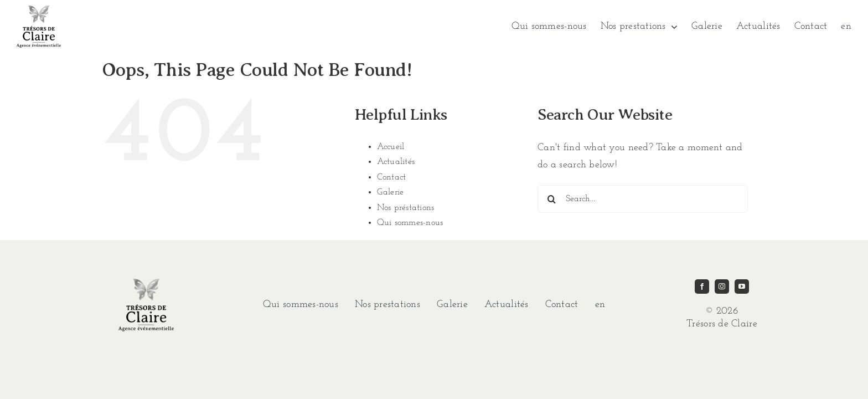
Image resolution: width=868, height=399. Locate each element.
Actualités (396, 162)
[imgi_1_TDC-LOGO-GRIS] (39, 10)
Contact (392, 177)
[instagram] (722, 287)
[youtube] (742, 287)
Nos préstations (406, 208)
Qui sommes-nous (410, 223)
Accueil (391, 147)
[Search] (551, 199)
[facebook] (702, 287)
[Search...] (643, 199)
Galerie (391, 192)
